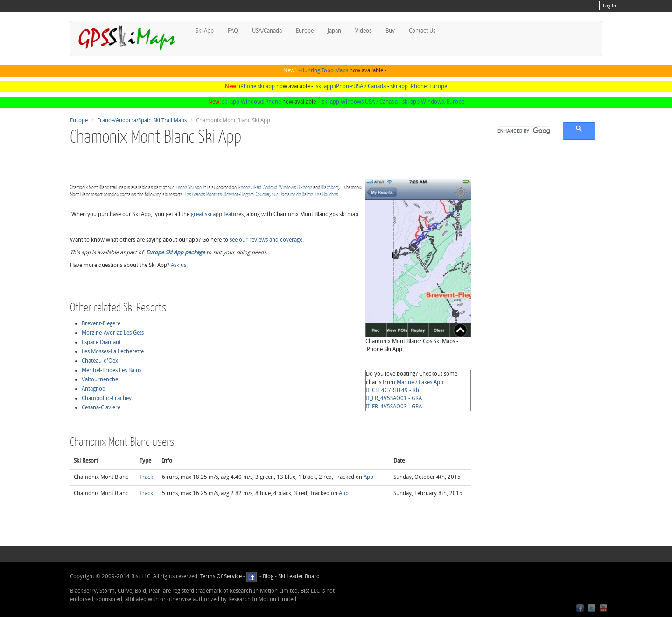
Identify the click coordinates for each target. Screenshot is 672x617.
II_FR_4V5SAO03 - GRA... (396, 407)
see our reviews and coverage (266, 240)
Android (270, 187)
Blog (268, 576)
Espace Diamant (101, 342)
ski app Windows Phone (252, 102)
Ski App (205, 31)
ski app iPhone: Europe (419, 86)
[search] (524, 131)
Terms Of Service (221, 576)
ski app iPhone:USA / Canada (351, 86)
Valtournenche (100, 379)
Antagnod (94, 389)
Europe (305, 31)
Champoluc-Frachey (107, 398)
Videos (363, 31)
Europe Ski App (188, 187)
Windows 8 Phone (296, 187)
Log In (609, 6)
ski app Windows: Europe (433, 102)
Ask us (178, 265)
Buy (390, 31)
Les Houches (327, 194)
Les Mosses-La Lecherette (113, 351)
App (368, 477)
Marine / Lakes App (420, 382)
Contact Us (422, 31)
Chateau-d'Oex (100, 361)
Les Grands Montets (203, 194)
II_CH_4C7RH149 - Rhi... (395, 390)
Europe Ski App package (175, 252)
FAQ (233, 31)
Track (146, 477)
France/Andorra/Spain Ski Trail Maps (142, 120)
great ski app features (217, 214)
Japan (334, 31)
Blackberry (331, 187)
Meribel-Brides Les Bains (112, 370)
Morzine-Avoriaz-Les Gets (113, 333)
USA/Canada (267, 31)
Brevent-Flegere (239, 194)
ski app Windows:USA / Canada (360, 102)
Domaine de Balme (296, 194)
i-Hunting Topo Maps (323, 70)
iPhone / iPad (249, 187)
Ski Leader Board (298, 576)
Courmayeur (267, 194)
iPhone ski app (257, 86)
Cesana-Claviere (101, 407)
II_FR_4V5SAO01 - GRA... (396, 398)
